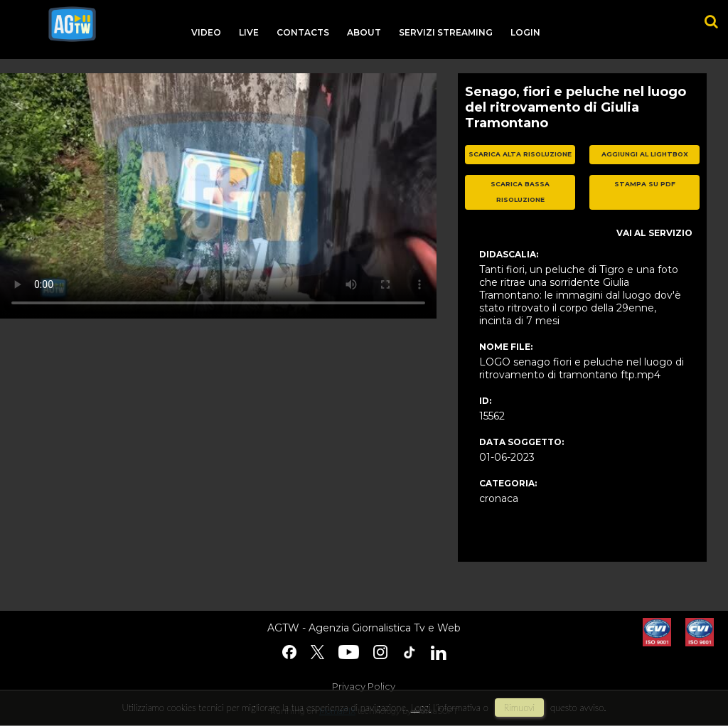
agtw (72, 24)
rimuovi (520, 708)
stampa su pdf (645, 184)
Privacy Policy (364, 686)
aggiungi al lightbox (645, 154)
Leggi (421, 708)
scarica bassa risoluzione (520, 192)
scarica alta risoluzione (520, 154)
